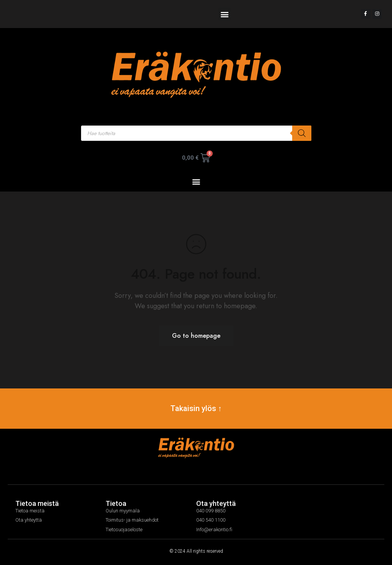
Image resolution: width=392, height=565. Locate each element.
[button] (224, 14)
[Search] (302, 133)
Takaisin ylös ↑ (196, 408)
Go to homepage (196, 336)
